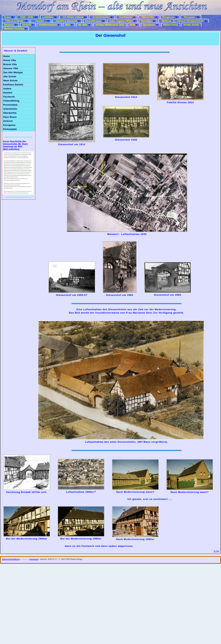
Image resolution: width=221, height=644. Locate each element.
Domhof (8, 93)
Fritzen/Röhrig (11, 101)
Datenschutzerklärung (11, 559)
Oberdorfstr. (10, 113)
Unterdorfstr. (10, 109)
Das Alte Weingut (13, 72)
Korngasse (9, 125)
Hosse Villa (9, 60)
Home (6, 56)
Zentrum (8, 121)
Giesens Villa (11, 68)
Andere (7, 89)
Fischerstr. (9, 97)
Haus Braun (10, 117)
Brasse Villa (10, 64)
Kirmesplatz (10, 129)
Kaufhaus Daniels (13, 85)
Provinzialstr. (11, 105)
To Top (216, 551)
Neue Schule (10, 80)
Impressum (34, 559)
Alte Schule (10, 76)
